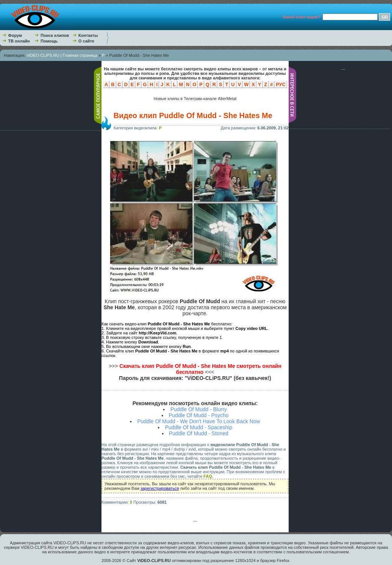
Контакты (88, 35)
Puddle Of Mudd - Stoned (199, 433)
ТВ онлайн (19, 41)
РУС (281, 84)
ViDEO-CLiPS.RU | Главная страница (62, 55)
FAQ (208, 476)
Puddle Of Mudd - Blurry (198, 409)
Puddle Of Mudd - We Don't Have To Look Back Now (199, 421)
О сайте (86, 41)
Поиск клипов (55, 35)
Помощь (49, 41)
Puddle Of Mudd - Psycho (199, 415)
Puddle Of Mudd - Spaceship (199, 427)
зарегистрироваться (160, 488)
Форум (15, 35)
